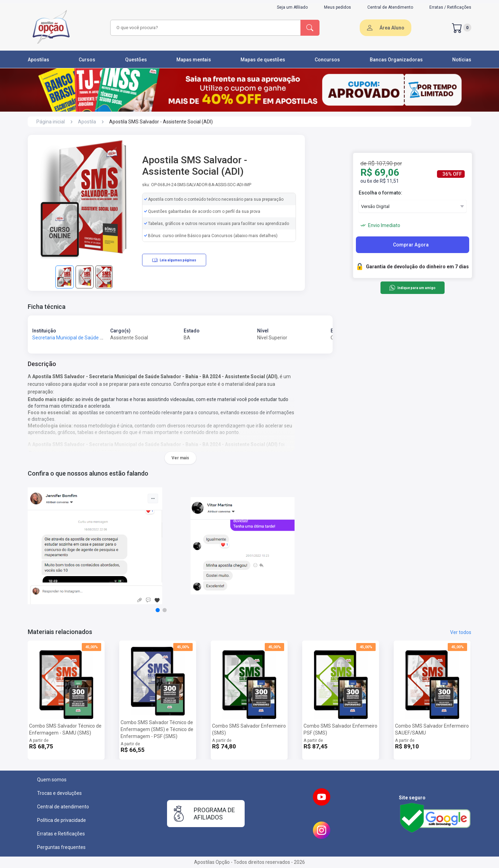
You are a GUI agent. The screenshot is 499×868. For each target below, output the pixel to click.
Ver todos (461, 632)
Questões (136, 60)
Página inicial (51, 122)
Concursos (327, 60)
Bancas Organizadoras (396, 60)
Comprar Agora (411, 245)
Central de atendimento (63, 807)
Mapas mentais (194, 60)
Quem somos (52, 780)
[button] (158, 610)
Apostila (87, 122)
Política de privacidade (62, 820)
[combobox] (204, 28)
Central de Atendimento (390, 7)
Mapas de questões (263, 60)
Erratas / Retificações (450, 7)
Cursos (87, 60)
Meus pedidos (338, 7)
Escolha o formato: (380, 193)
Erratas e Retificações (61, 834)
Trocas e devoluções (59, 793)
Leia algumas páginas (174, 260)
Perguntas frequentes (61, 847)
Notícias (462, 60)
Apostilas (38, 60)
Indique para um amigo (412, 288)
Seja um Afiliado (292, 7)
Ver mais (180, 458)
